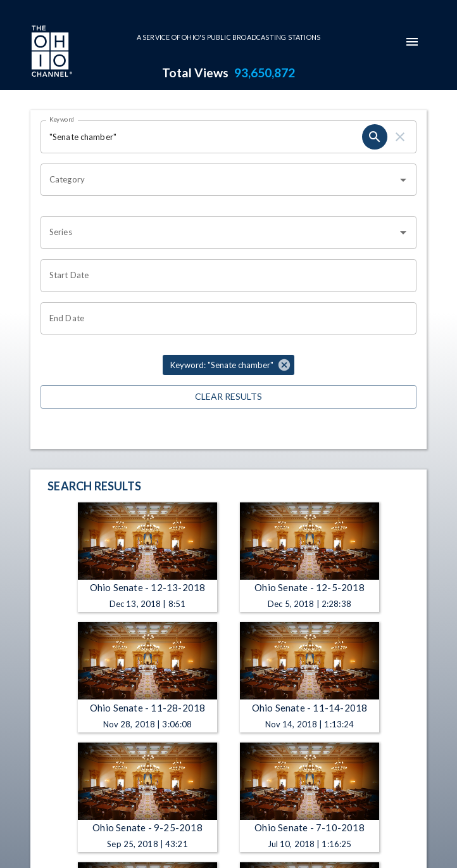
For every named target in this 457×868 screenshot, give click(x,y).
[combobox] (219, 180)
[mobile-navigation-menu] (412, 42)
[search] (375, 137)
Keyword (62, 119)
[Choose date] (224, 276)
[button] (228, 365)
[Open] (403, 180)
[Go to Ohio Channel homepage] (51, 53)
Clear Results (228, 397)
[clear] (400, 137)
